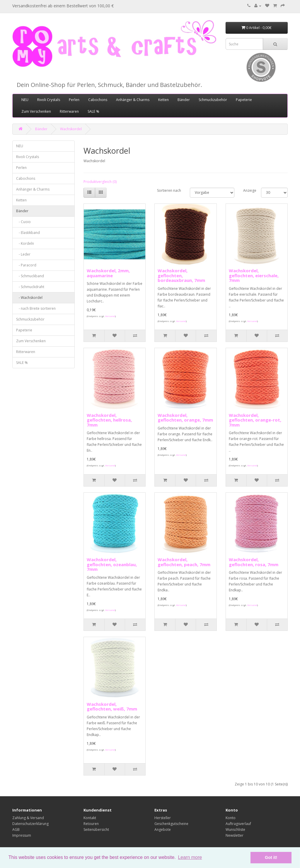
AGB (16, 830)
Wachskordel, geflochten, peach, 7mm (184, 562)
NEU (25, 100)
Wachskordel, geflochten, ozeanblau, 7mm (112, 564)
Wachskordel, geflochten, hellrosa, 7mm (109, 420)
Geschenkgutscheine (171, 824)
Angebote (163, 830)
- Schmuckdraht (30, 287)
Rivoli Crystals (49, 100)
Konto (231, 818)
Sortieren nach (169, 190)
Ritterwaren (69, 111)
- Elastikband (28, 233)
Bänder (184, 100)
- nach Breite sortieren (36, 308)
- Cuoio (23, 222)
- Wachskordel (29, 298)
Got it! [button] (271, 857)
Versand (110, 316)
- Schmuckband (30, 276)
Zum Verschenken (36, 111)
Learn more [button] (190, 857)
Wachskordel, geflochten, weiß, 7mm (112, 707)
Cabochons (98, 100)
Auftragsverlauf (238, 824)
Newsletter (235, 835)
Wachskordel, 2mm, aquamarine (108, 273)
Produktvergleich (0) (100, 182)
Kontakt (90, 818)
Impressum (22, 835)
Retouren (91, 824)
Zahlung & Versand (28, 818)
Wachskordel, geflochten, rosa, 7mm (254, 562)
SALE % (93, 111)
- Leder (23, 254)
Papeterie (244, 100)
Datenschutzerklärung (30, 824)
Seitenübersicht (96, 830)
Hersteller (163, 818)
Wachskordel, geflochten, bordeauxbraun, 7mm (181, 275)
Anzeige (248, 190)
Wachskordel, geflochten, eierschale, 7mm (254, 275)
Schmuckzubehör (213, 100)
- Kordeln (25, 243)
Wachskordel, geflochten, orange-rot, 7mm (255, 420)
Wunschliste (235, 830)
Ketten (163, 100)
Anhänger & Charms (133, 100)
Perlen (74, 100)
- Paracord (26, 265)
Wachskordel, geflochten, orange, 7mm (185, 418)
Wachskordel (71, 129)
